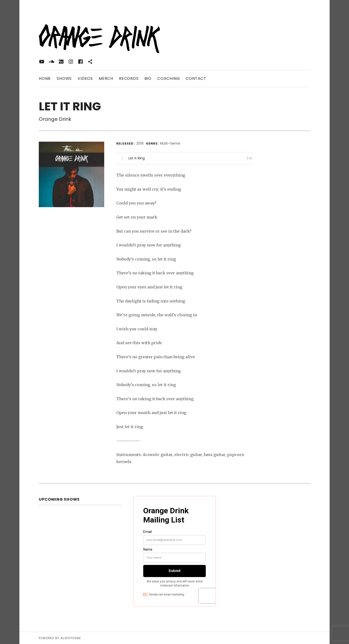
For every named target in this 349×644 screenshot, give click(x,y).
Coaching (169, 78)
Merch (106, 78)
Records (129, 78)
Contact (196, 78)
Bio (148, 78)
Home (45, 78)
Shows (64, 78)
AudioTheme (71, 638)
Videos (85, 78)
